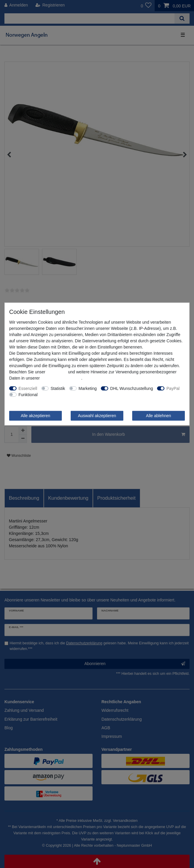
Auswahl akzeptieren (97, 415)
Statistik (58, 388)
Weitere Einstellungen (62, 394)
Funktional (28, 394)
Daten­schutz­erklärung (61, 378)
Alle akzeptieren (35, 415)
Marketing (88, 388)
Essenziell (28, 388)
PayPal (173, 388)
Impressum (57, 372)
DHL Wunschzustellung (132, 388)
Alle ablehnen (159, 415)
